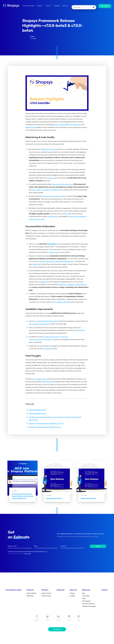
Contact (83, 6)
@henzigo (56, 125)
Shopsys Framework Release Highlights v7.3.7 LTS (46, 423)
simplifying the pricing (48, 149)
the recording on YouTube (61, 302)
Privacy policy (27, 554)
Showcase (57, 6)
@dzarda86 (64, 125)
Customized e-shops (29, 6)
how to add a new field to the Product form (47, 190)
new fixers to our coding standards (54, 196)
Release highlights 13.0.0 (37, 413)
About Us (66, 6)
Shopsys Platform (31, 593)
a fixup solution (47, 382)
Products (40, 6)
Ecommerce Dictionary (88, 604)
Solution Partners (46, 596)
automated (81, 330)
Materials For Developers (89, 606)
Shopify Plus (30, 596)
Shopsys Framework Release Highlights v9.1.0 (45, 427)
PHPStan (65, 214)
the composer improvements (39, 324)
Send (98, 546)
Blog (84, 593)
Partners (49, 6)
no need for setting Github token (47, 321)
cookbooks (42, 282)
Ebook (84, 598)
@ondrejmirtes (31, 127)
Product (32, 36)
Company (72, 593)
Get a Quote (105, 6)
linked (35, 264)
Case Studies (86, 596)
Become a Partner (46, 593)
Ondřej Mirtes (53, 216)
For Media (72, 596)
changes (50, 178)
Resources (75, 6)
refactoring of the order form (62, 184)
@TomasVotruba (75, 125)
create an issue (54, 252)
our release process (40, 379)
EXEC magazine (86, 601)
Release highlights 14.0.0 (37, 410)
